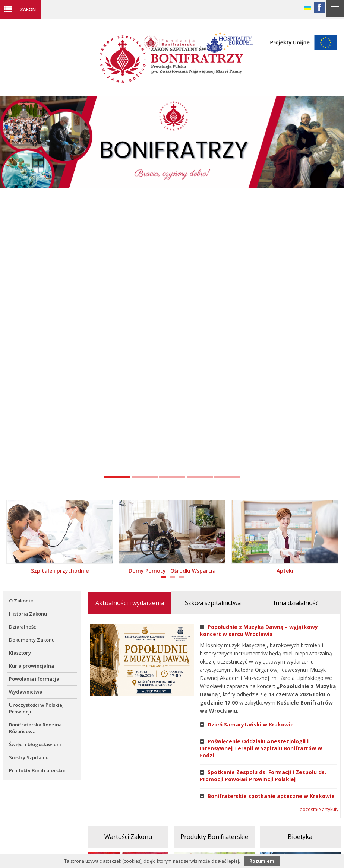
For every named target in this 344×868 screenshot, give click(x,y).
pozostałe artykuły (319, 809)
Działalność (22, 627)
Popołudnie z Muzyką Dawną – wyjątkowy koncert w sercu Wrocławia (259, 630)
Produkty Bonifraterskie (37, 770)
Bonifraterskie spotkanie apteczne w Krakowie (267, 796)
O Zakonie (21, 601)
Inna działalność (296, 603)
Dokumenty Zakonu (32, 640)
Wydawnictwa (26, 692)
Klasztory (20, 653)
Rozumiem (262, 861)
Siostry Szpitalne (29, 757)
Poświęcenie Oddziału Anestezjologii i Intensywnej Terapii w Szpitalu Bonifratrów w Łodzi (261, 748)
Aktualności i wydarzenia (130, 603)
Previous (9, 291)
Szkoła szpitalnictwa (213, 603)
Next (335, 291)
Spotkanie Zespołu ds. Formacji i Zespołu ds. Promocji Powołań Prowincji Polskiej (263, 776)
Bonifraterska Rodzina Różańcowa (35, 728)
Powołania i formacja (34, 679)
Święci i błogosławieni (35, 744)
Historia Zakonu (28, 614)
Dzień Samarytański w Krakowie (247, 724)
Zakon (28, 9)
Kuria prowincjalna (31, 666)
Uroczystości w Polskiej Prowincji (36, 708)
